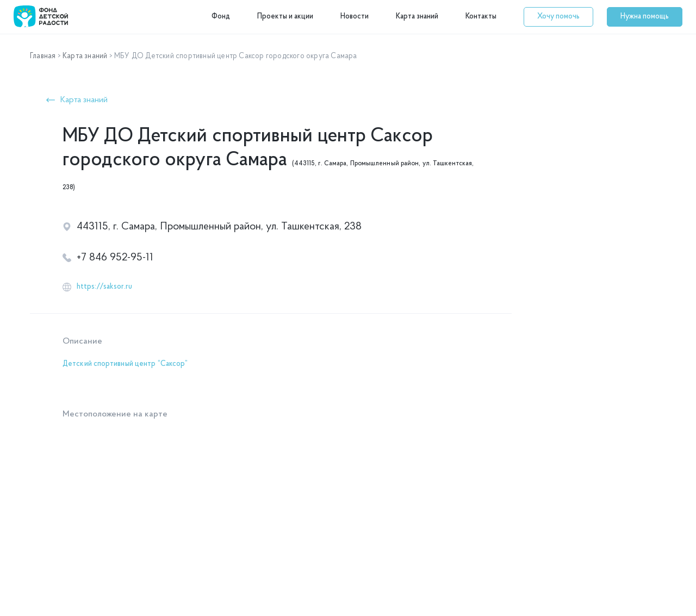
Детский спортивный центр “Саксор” (125, 364)
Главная (43, 56)
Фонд (221, 17)
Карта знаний (417, 17)
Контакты (481, 17)
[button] (558, 17)
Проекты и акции (285, 17)
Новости (355, 17)
